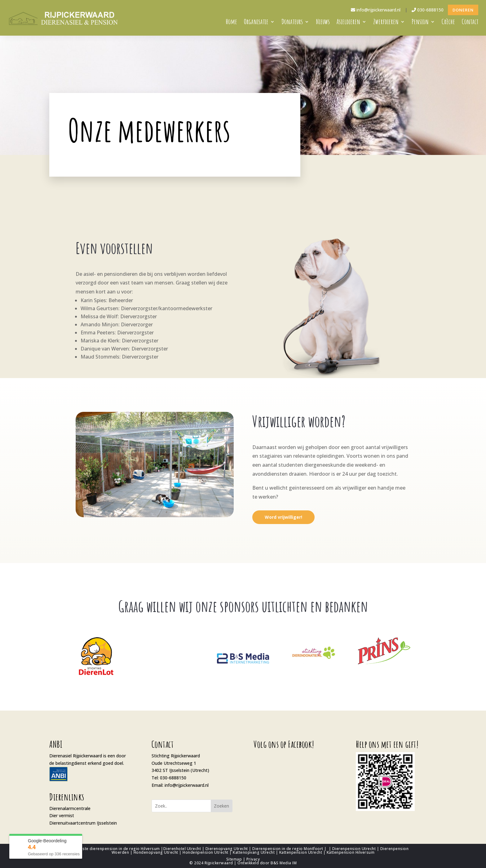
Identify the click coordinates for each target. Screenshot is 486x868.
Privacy (253, 859)
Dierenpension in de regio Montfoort (288, 849)
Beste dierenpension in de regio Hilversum (119, 849)
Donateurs (292, 23)
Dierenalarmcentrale (70, 808)
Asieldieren (348, 23)
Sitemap (234, 859)
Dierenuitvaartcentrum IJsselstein (83, 823)
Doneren (463, 10)
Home (232, 23)
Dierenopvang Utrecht (227, 849)
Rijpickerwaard (219, 863)
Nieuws (323, 23)
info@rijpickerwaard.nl (376, 10)
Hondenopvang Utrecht (156, 852)
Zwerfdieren (386, 23)
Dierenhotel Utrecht (182, 849)
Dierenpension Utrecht (354, 849)
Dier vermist (62, 815)
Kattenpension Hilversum (351, 852)
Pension (420, 23)
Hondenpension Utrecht (205, 852)
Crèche (448, 23)
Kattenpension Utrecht (301, 852)
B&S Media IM (284, 863)
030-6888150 (428, 10)
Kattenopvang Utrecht (254, 852)
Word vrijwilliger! (283, 517)
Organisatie (256, 23)
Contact (470, 23)
